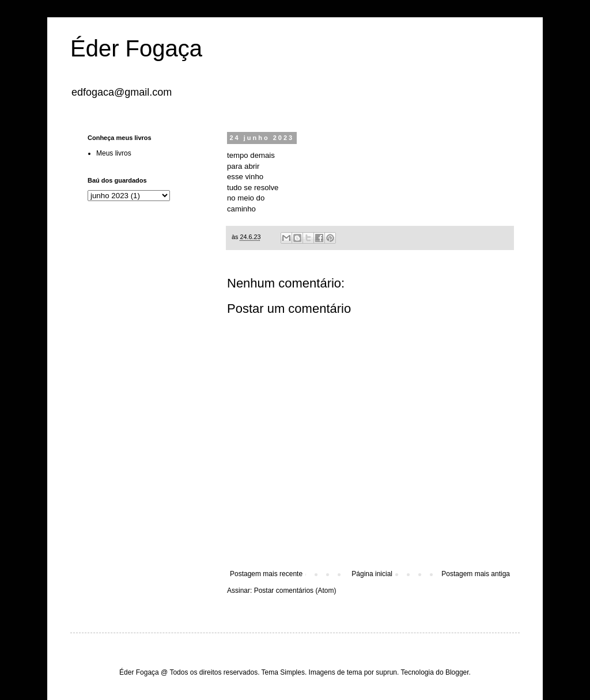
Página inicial (372, 574)
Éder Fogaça (136, 48)
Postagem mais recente (266, 574)
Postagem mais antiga (476, 574)
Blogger (457, 672)
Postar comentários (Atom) (295, 591)
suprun (386, 672)
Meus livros (114, 153)
